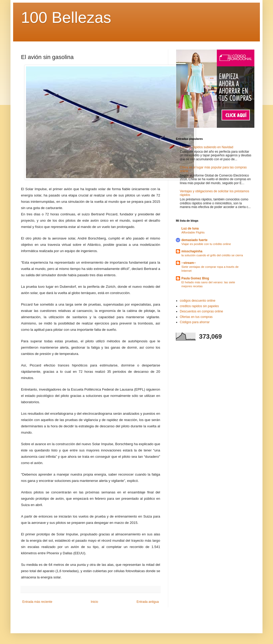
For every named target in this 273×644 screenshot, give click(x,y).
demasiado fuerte (194, 240)
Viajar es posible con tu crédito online (206, 244)
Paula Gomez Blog (195, 278)
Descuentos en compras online (201, 311)
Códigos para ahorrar (195, 322)
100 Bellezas (66, 17)
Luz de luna (190, 228)
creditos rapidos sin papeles (199, 306)
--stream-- (189, 263)
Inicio (94, 602)
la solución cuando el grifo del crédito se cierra (212, 255)
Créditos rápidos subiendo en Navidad (206, 147)
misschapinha (192, 251)
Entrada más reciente (37, 602)
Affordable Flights (193, 232)
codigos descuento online (198, 301)
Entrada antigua (148, 602)
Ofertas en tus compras (196, 317)
